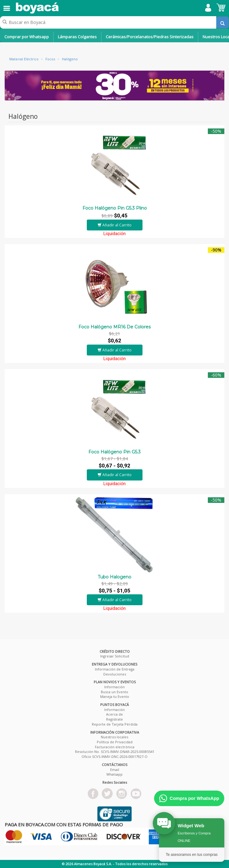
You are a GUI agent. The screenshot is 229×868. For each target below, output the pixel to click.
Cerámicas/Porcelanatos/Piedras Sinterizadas (150, 37)
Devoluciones (115, 674)
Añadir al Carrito (115, 225)
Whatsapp (115, 774)
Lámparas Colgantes (77, 37)
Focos (50, 59)
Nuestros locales (115, 737)
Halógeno (70, 59)
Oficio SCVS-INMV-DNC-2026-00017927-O (115, 757)
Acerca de (115, 714)
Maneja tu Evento (115, 696)
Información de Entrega (115, 669)
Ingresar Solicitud (115, 656)
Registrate (115, 719)
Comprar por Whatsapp (27, 37)
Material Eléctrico (24, 59)
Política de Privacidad (115, 742)
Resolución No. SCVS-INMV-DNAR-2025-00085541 (115, 752)
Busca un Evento (115, 692)
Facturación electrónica (115, 747)
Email (115, 770)
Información (115, 687)
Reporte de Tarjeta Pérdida (115, 724)
